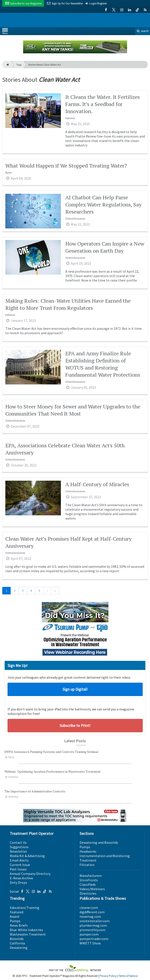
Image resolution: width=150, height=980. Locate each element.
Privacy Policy (108, 976)
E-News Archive (21, 878)
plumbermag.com (93, 925)
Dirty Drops (18, 882)
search (142, 31)
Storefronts (89, 880)
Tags (19, 65)
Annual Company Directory (30, 874)
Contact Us (18, 842)
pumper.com (89, 934)
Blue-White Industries (26, 930)
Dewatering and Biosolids (99, 842)
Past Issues (18, 869)
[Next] (47, 591)
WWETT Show (90, 943)
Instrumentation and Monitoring (105, 856)
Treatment (88, 860)
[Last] (55, 591)
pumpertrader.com (94, 939)
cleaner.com (89, 908)
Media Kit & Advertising (27, 856)
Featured (17, 912)
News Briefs (19, 925)
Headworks (88, 851)
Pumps (85, 847)
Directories (88, 893)
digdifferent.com (92, 912)
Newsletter (18, 851)
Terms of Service (128, 976)
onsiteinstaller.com (95, 921)
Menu (5, 32)
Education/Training (25, 908)
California (17, 943)
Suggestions (19, 847)
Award (14, 916)
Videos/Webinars (92, 889)
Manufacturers (91, 876)
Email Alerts (19, 860)
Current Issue (20, 865)
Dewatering (19, 948)
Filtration (87, 865)
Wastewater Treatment (28, 934)
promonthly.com (92, 930)
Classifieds (88, 884)
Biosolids (17, 939)
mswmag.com (90, 916)
